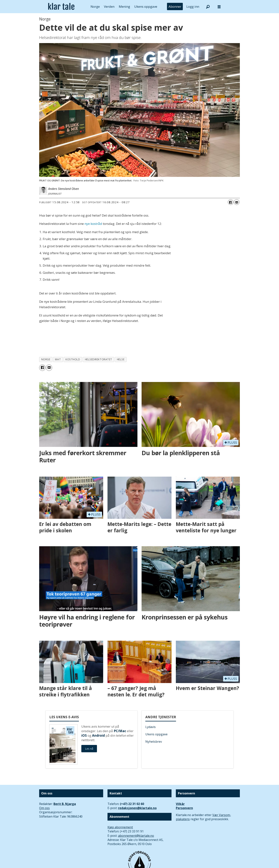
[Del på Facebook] (231, 202)
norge (46, 359)
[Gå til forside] (61, 7)
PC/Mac (120, 731)
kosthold (73, 359)
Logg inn (193, 6)
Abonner (175, 6)
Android (98, 735)
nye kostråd (93, 224)
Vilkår (180, 804)
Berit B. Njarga (65, 804)
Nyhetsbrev (154, 742)
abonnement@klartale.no (136, 836)
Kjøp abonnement (120, 827)
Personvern (184, 808)
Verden (109, 6)
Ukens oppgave (146, 6)
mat (58, 359)
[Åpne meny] (219, 7)
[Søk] (208, 7)
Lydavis (151, 727)
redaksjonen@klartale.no (137, 808)
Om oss (44, 808)
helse (121, 359)
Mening (124, 6)
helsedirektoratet (99, 359)
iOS (84, 735)
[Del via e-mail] (237, 202)
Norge (95, 6)
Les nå (89, 749)
